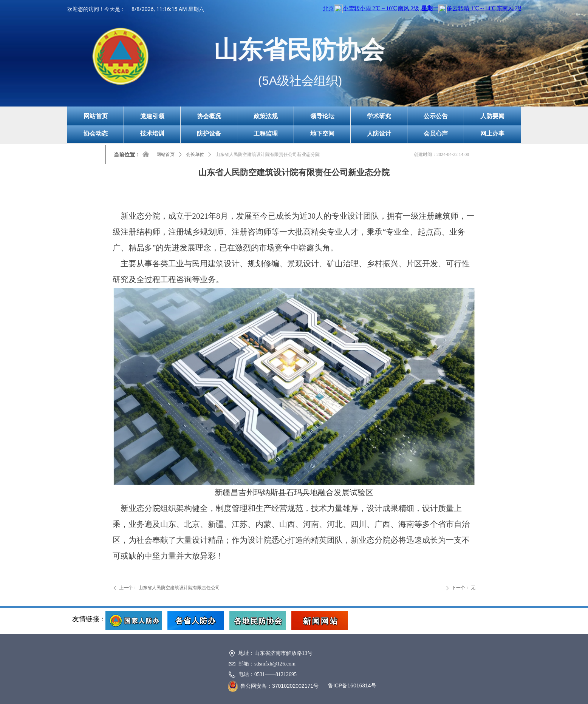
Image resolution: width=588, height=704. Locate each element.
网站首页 (166, 154)
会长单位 (195, 154)
